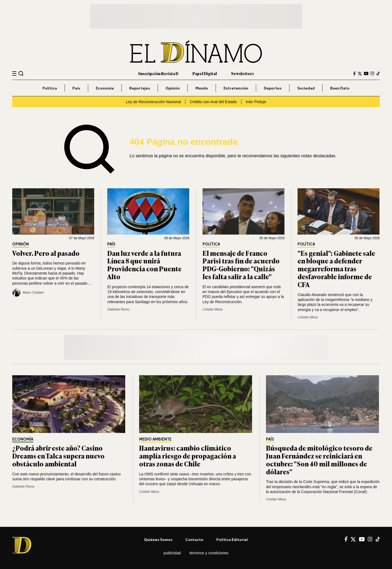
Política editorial (232, 539)
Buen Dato (340, 88)
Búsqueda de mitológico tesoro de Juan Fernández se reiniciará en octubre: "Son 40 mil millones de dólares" (319, 459)
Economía (105, 88)
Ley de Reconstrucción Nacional (154, 102)
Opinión (173, 88)
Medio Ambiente (155, 439)
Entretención (236, 88)
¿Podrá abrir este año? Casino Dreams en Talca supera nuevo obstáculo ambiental (58, 456)
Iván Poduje (256, 102)
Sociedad (306, 88)
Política (50, 88)
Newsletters (242, 73)
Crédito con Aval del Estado (213, 102)
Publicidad (172, 553)
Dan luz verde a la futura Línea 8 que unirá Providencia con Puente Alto (144, 265)
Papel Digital (205, 73)
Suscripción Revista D (158, 73)
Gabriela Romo (118, 309)
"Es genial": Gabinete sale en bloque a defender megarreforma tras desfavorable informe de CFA (336, 269)
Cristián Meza (212, 309)
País (76, 88)
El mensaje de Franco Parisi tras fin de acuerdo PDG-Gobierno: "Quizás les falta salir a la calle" (241, 265)
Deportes (273, 88)
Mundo (202, 88)
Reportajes (140, 88)
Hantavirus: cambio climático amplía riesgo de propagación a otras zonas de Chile (188, 456)
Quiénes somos (158, 539)
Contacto (194, 539)
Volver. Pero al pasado (46, 253)
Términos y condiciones (209, 553)
